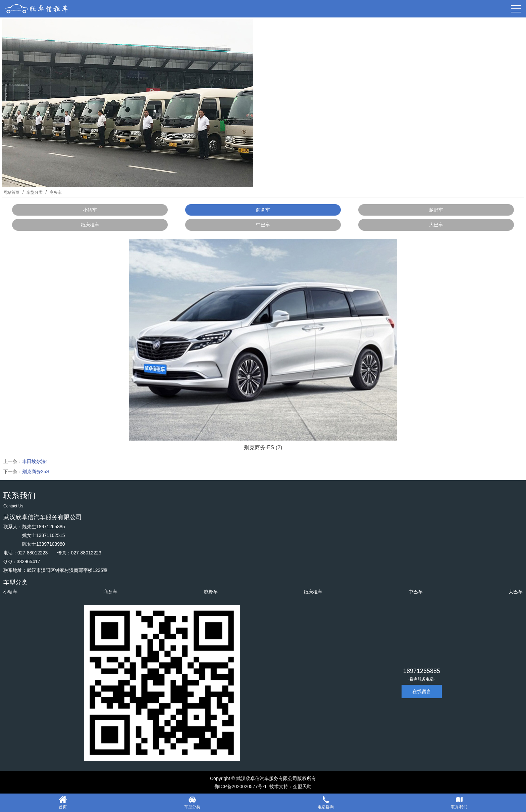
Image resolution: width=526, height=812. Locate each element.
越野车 (436, 210)
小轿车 (90, 210)
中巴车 (263, 225)
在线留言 (422, 691)
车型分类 (35, 192)
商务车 (55, 192)
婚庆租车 (90, 225)
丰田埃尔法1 (35, 461)
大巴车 (436, 225)
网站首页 (11, 192)
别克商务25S (36, 471)
